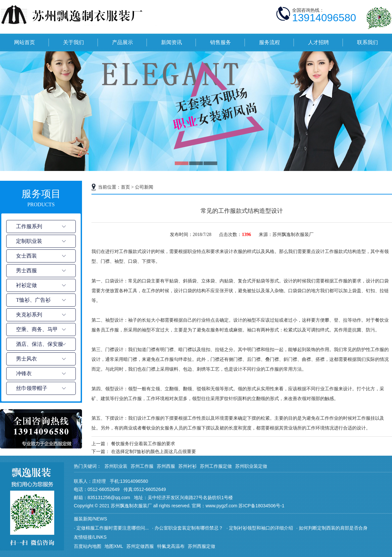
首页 (125, 187)
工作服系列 (29, 226)
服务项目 (41, 198)
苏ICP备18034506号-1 (261, 506)
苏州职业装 (116, 466)
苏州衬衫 (188, 466)
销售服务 (220, 42)
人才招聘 (318, 42)
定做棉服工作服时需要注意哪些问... (113, 528)
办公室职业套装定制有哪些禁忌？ (189, 528)
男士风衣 (26, 359)
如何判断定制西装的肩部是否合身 (333, 528)
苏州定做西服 (140, 546)
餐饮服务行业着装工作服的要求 (143, 444)
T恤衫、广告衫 (33, 300)
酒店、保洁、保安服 (40, 344)
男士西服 (26, 270)
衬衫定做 (26, 285)
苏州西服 (166, 466)
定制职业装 (29, 241)
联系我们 (367, 42)
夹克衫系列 (29, 315)
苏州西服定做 (202, 546)
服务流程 (269, 42)
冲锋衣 (24, 373)
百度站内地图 (88, 546)
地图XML (114, 546)
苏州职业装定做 (251, 466)
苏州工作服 (142, 466)
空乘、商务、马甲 (37, 329)
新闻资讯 (171, 42)
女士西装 (26, 256)
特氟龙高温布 (171, 546)
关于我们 (73, 42)
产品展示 (122, 42)
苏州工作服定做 (216, 466)
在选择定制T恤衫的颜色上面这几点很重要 (154, 452)
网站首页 (24, 42)
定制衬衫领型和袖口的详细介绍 (261, 528)
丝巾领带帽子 (32, 388)
